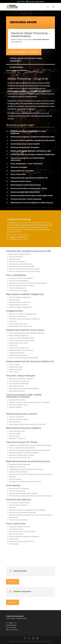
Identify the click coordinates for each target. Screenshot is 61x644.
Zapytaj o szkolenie (18, 237)
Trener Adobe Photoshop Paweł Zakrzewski (26, 60)
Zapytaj (13, 582)
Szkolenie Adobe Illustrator (24, 52)
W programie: (17, 67)
